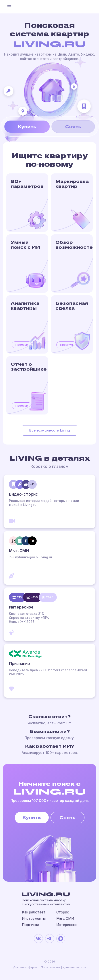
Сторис (63, 912)
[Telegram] (50, 939)
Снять (73, 126)
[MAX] (61, 939)
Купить (27, 126)
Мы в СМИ (65, 918)
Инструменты (34, 918)
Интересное (67, 925)
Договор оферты (25, 967)
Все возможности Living (50, 430)
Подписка (31, 925)
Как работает (34, 912)
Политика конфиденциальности (64, 967)
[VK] (38, 939)
